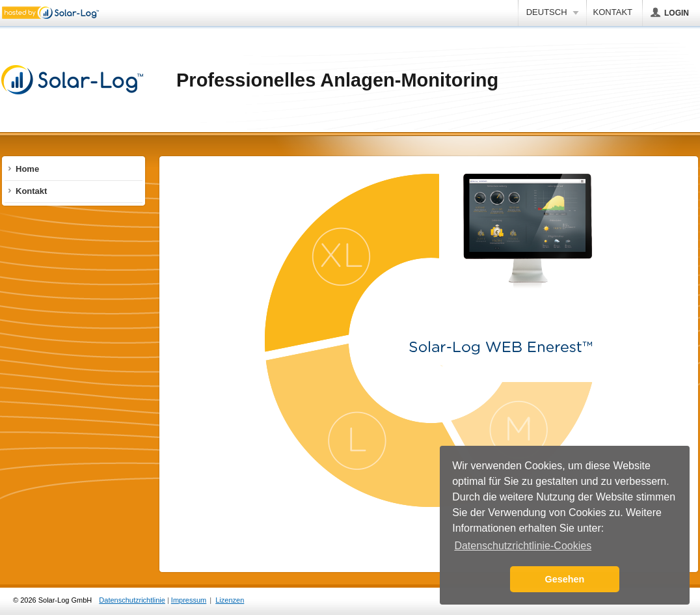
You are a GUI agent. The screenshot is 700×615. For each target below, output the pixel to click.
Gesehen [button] (565, 579)
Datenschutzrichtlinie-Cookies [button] (523, 546)
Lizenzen (230, 600)
